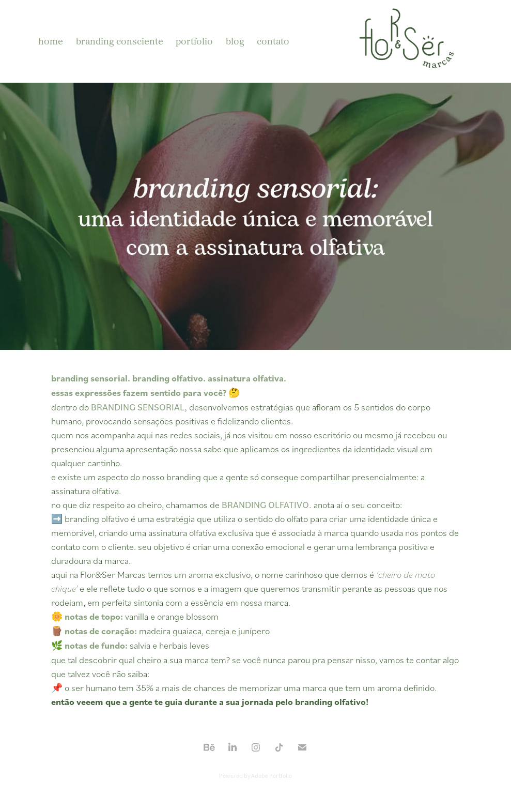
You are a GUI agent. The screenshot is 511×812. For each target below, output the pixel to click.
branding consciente (120, 41)
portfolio (194, 41)
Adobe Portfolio (272, 776)
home (51, 41)
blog (235, 41)
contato (273, 41)
